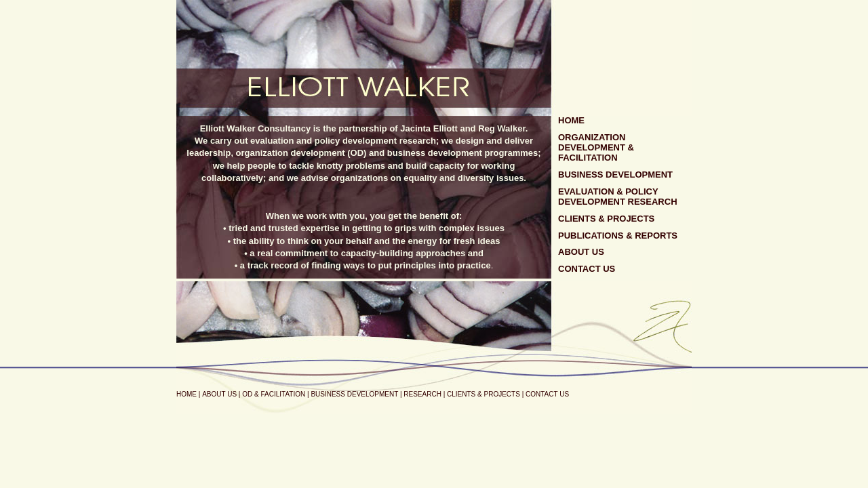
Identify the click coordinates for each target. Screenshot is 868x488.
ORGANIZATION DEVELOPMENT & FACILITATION (596, 147)
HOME (571, 120)
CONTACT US (587, 269)
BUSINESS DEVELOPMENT (615, 175)
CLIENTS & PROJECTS (606, 219)
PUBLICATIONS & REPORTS (618, 236)
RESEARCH (422, 394)
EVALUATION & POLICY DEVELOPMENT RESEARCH (618, 197)
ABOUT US (581, 252)
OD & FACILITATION (274, 394)
